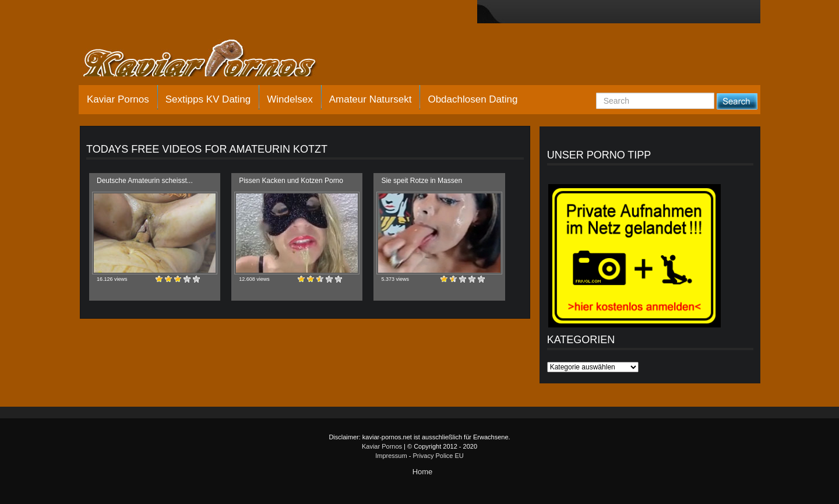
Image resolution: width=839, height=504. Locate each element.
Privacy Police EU (438, 456)
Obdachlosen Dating (473, 99)
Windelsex (290, 99)
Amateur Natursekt (371, 99)
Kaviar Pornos (118, 99)
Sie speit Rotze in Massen (422, 181)
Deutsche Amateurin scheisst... (145, 181)
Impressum (391, 456)
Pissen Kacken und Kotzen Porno (291, 181)
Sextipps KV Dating (208, 99)
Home (423, 472)
